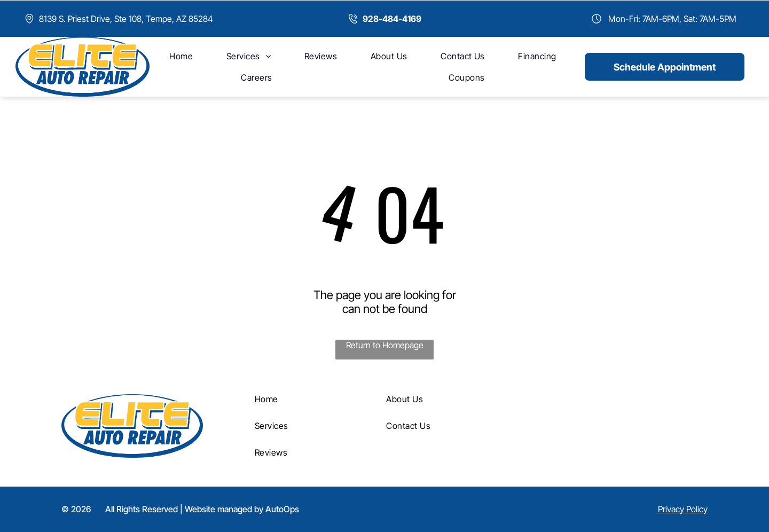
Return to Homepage (385, 345)
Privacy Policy (683, 509)
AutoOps (282, 509)
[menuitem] (181, 56)
